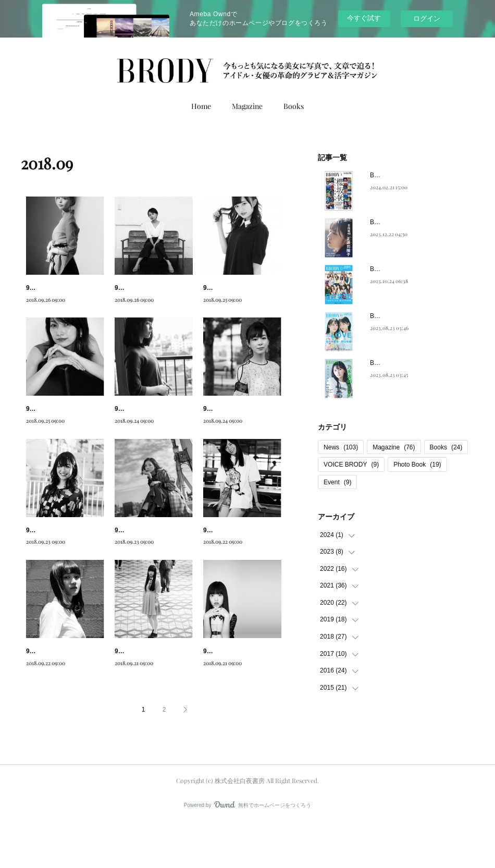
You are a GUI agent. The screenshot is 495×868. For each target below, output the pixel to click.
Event (337, 482)
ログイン (427, 19)
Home (201, 106)
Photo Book (417, 464)
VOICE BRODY (351, 464)
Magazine (247, 106)
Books (294, 106)
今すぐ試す (364, 18)
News (341, 447)
